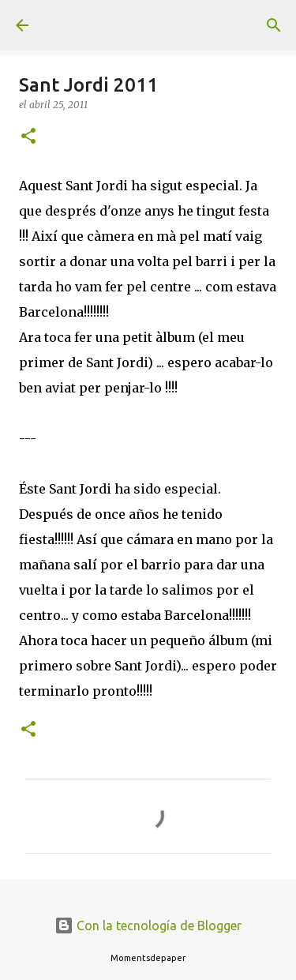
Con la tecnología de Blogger (148, 926)
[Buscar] (274, 25)
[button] (28, 137)
